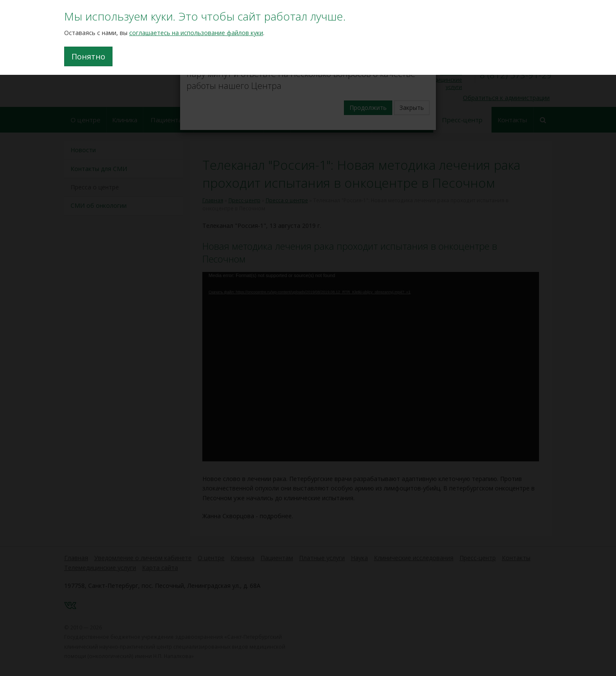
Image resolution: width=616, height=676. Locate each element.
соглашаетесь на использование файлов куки (196, 33)
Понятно (88, 56)
